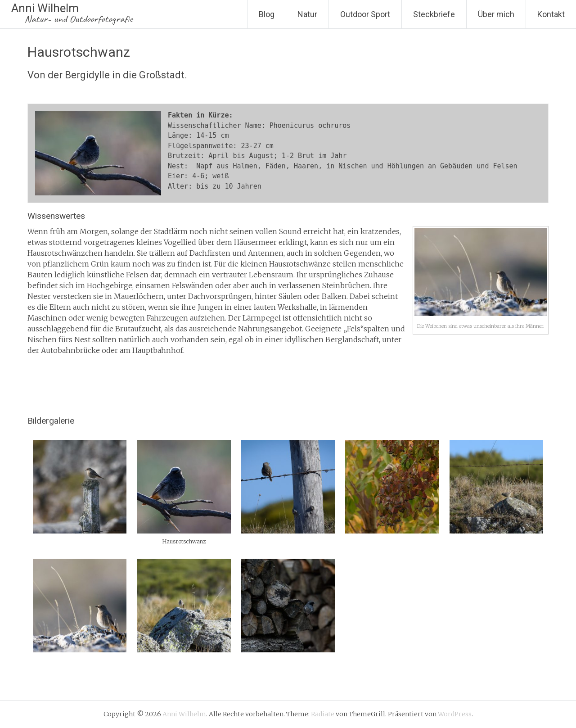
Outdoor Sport (365, 14)
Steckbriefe (434, 14)
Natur (307, 14)
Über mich (496, 14)
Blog (267, 14)
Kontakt (551, 14)
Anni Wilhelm (72, 13)
